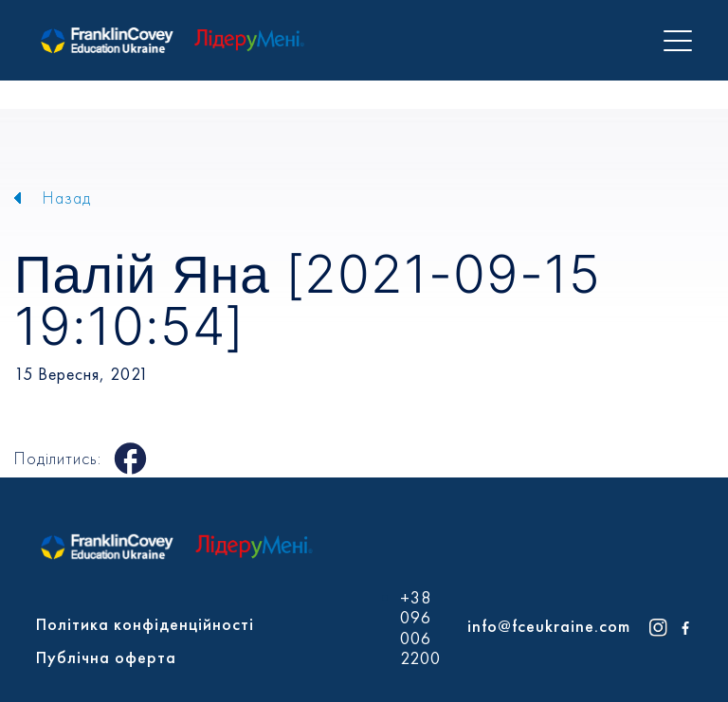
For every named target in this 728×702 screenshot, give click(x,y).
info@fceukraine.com (549, 626)
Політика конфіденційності (145, 624)
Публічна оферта (106, 657)
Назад (67, 198)
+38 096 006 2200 (420, 628)
